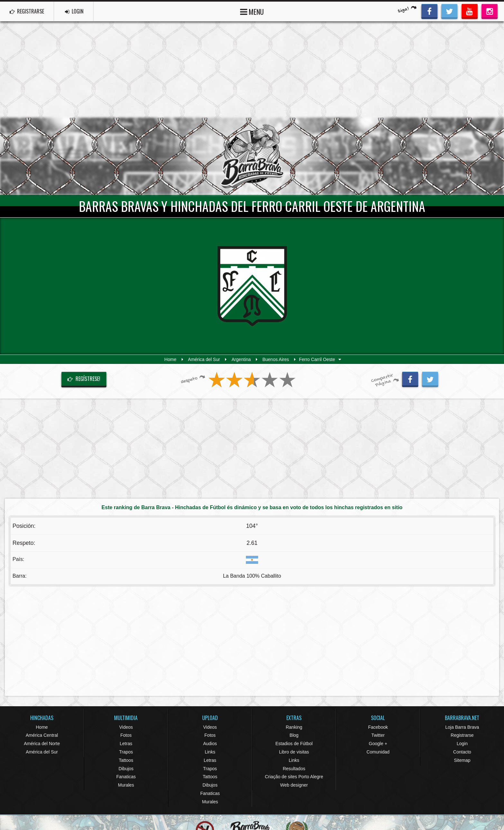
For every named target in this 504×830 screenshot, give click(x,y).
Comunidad (378, 752)
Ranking (294, 727)
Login (462, 744)
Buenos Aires (276, 359)
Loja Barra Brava (462, 727)
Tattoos (126, 760)
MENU (252, 11)
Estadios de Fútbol (294, 744)
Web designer (294, 785)
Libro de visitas (294, 752)
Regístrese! (84, 379)
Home (170, 359)
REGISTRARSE (27, 11)
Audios (210, 744)
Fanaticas (126, 777)
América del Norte (42, 744)
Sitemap (462, 760)
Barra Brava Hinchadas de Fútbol (252, 156)
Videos (126, 727)
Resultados (294, 769)
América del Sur (204, 359)
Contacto (462, 752)
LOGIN (74, 11)
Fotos (126, 735)
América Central (42, 735)
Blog (294, 735)
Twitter (378, 735)
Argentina (241, 359)
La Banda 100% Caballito (252, 576)
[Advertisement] (252, 69)
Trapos (126, 752)
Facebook (378, 727)
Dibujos (126, 769)
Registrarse (462, 735)
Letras (126, 744)
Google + (378, 744)
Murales (126, 785)
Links (210, 752)
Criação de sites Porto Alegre (294, 777)
